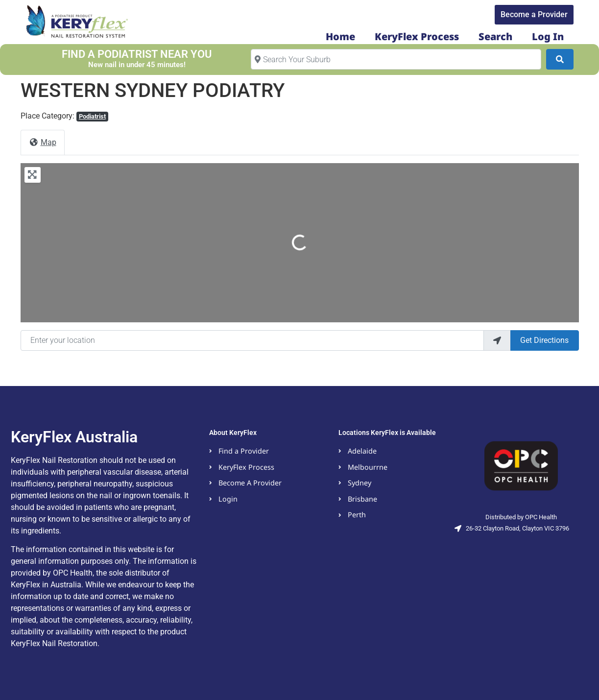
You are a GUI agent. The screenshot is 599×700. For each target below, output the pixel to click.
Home (340, 36)
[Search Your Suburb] (396, 59)
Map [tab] (43, 142)
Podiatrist (92, 116)
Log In (548, 36)
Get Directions (544, 340)
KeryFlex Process (417, 36)
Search (495, 36)
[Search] (560, 59)
